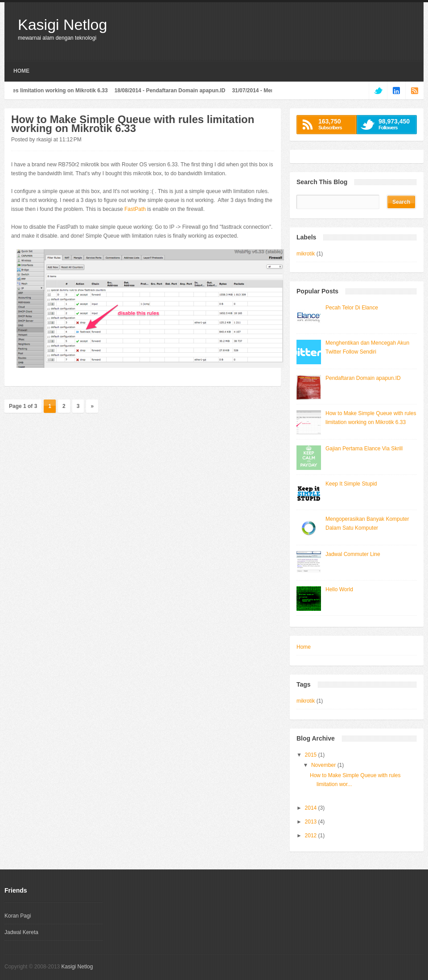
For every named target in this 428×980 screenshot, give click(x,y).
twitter (378, 91)
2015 (312, 755)
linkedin (396, 91)
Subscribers (335, 124)
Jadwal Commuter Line (353, 554)
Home (21, 71)
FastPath (135, 209)
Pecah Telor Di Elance (352, 308)
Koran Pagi (18, 916)
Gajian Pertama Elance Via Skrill (364, 449)
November (324, 765)
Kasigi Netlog (62, 25)
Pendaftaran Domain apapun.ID (188, 91)
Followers (395, 124)
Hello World (339, 589)
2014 (312, 808)
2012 (312, 836)
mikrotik (306, 254)
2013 (312, 822)
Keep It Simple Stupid (351, 484)
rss (414, 91)
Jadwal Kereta (21, 932)
